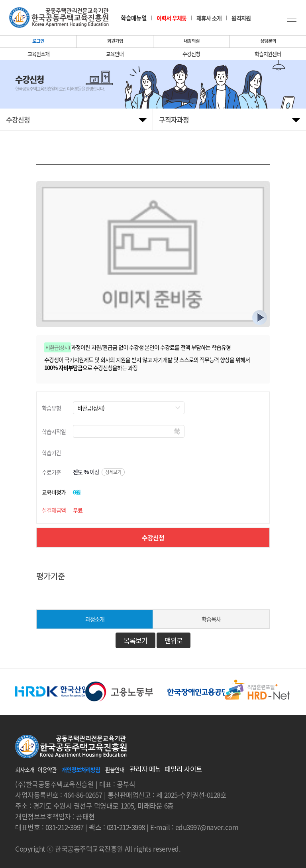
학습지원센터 (268, 54)
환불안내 (115, 769)
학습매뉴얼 (134, 18)
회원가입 (115, 41)
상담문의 (268, 41)
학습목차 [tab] (211, 619)
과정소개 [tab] (95, 619)
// (129, 408)
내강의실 (192, 41)
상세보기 (113, 472)
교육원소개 (38, 54)
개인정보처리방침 (81, 769)
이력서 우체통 (172, 18)
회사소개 (25, 769)
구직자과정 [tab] (174, 120)
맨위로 (174, 640)
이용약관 (47, 769)
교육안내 (115, 54)
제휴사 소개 (209, 18)
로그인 (38, 41)
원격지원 (241, 18)
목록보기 (135, 640)
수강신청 (191, 54)
